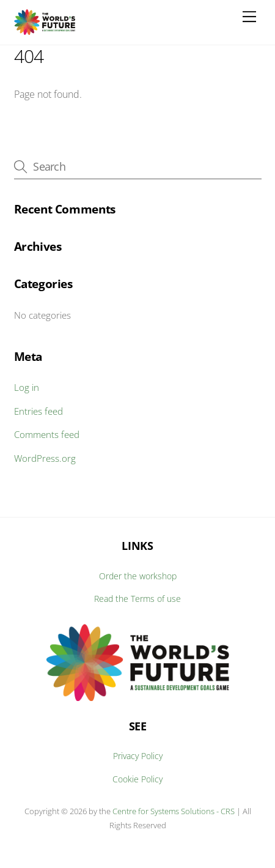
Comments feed (47, 434)
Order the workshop (138, 576)
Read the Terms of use (137, 599)
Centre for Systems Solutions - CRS (174, 811)
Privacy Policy (138, 756)
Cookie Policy (137, 779)
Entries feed (38, 411)
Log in (27, 387)
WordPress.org (45, 458)
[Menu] (249, 17)
